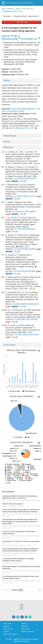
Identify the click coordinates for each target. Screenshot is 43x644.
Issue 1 (18, 9)
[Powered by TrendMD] (13, 590)
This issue (7, 16)
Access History (10, 345)
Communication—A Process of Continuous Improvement (21, 542)
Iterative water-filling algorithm (23, 109)
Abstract (7, 80)
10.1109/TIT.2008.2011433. (27, 196)
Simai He (6, 36)
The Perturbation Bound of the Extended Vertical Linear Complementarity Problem (20, 577)
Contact (6, 632)
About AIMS (7, 624)
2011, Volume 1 (8, 9)
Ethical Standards (27, 632)
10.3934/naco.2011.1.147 (12, 11)
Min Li (17, 36)
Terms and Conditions (11, 634)
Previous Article (20, 16)
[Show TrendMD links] (40, 590)
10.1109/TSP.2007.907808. (27, 271)
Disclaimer (25, 626)
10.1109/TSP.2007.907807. (27, 249)
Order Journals (8, 629)
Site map (9, 639)
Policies (24, 624)
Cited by (7, 142)
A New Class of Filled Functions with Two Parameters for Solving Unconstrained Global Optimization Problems (21, 511)
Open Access (26, 629)
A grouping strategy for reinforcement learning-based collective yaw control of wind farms (20, 497)
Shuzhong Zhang (10, 39)
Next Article (34, 16)
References (8, 147)
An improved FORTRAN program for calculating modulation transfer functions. (18, 560)
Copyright (7, 626)
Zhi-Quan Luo (31, 39)
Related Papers (10, 136)
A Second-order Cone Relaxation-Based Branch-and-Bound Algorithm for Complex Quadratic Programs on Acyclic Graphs (20, 522)
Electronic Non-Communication (13, 504)
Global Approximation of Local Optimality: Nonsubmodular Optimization (21, 567)
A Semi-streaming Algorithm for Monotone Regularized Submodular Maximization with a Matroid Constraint (20, 550)
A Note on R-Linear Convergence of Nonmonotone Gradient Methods (19, 532)
